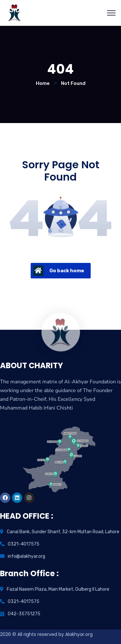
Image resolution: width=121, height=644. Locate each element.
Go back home (59, 271)
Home (43, 83)
